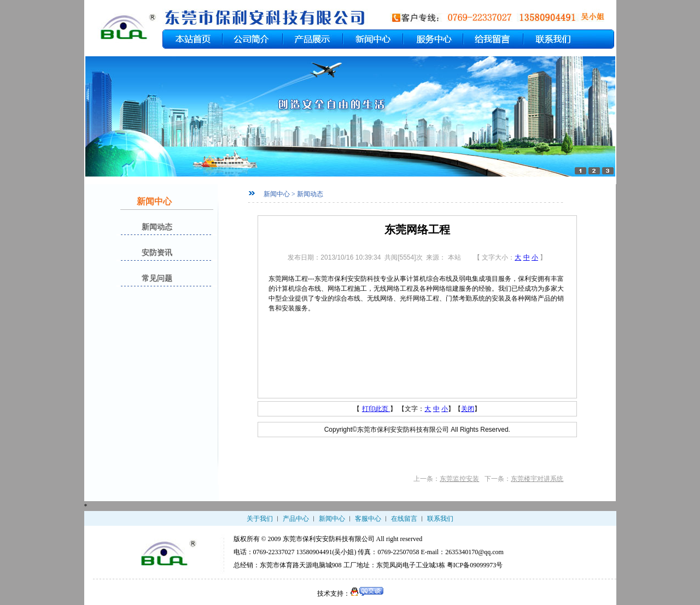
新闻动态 (157, 227)
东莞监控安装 (459, 479)
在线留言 (404, 519)
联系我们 (440, 519)
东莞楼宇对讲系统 (537, 479)
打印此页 (376, 409)
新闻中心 (332, 519)
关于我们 (260, 519)
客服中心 (368, 519)
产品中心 (296, 519)
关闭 (468, 409)
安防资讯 (157, 253)
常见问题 (157, 278)
